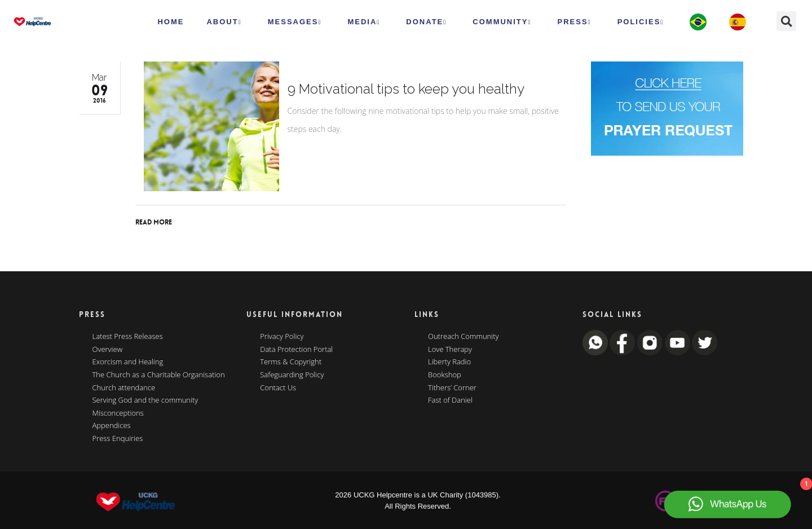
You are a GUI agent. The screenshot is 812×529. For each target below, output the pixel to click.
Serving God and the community (145, 400)
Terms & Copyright (291, 362)
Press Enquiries (118, 439)
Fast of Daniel (450, 400)
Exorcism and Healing (128, 362)
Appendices (112, 426)
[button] (786, 21)
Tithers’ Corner (452, 388)
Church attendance (124, 388)
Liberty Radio (449, 362)
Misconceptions (118, 413)
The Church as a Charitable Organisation (159, 375)
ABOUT (224, 22)
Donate (426, 22)
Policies (641, 22)
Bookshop (445, 375)
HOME (171, 22)
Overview (108, 350)
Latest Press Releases (128, 337)
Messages (295, 22)
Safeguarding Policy (292, 375)
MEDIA (364, 22)
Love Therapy (450, 350)
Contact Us (278, 388)
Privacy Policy (282, 337)
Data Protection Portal (296, 350)
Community (502, 22)
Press (575, 22)
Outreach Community (464, 337)
